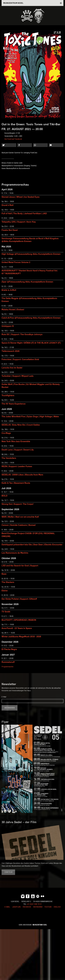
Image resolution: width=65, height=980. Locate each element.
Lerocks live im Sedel (12, 368)
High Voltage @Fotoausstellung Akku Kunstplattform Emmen (31, 254)
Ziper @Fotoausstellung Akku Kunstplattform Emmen (27, 282)
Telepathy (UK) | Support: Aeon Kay (19, 222)
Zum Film (8, 872)
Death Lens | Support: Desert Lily (18, 450)
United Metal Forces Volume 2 (16, 262)
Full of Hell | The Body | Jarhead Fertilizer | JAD (24, 213)
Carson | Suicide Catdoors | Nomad (19, 525)
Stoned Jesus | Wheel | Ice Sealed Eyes (21, 197)
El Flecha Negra (9, 649)
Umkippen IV (8, 326)
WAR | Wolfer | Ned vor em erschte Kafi (20, 517)
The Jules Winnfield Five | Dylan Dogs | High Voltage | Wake (30, 416)
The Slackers (8, 582)
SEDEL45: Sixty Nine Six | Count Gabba (21, 425)
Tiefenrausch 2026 (11, 351)
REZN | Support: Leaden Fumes (17, 466)
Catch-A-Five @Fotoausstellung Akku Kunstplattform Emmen (31, 318)
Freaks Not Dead (10, 230)
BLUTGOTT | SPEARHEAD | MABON (19, 620)
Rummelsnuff (8, 662)
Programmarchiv (8, 667)
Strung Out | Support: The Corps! (18, 504)
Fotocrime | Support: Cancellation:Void (20, 359)
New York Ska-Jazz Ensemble (16, 441)
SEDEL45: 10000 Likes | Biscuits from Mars (22, 475)
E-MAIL (7, 907)
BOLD (4, 496)
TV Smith (6, 612)
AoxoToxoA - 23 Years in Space (17, 628)
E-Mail (4, 697)
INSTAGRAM (38, 907)
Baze (4, 574)
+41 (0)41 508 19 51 (34, 904)
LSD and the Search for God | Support (20, 566)
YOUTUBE (48, 907)
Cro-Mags (6, 433)
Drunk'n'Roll (7, 205)
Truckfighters (8, 395)
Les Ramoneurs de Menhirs (15, 553)
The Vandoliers (9, 458)
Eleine (5, 590)
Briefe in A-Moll (9, 290)
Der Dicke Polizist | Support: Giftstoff (19, 599)
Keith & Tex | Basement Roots (16, 483)
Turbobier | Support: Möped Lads (18, 376)
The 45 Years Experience (14, 404)
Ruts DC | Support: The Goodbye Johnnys (22, 334)
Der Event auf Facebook (13, 139)
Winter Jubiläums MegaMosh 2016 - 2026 (21, 636)
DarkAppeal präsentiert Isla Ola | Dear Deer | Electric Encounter (32, 544)
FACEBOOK (27, 907)
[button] (9, 145)
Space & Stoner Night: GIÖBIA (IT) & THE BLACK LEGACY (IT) (31, 343)
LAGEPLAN (16, 907)
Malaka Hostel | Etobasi (13, 309)
